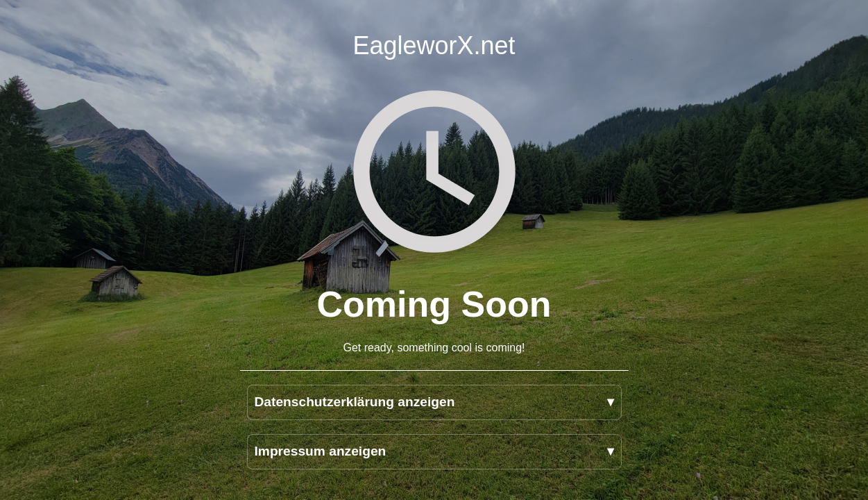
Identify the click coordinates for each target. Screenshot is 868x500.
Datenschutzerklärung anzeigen (355, 402)
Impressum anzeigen (321, 451)
